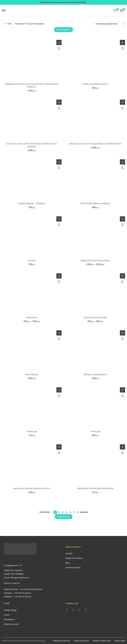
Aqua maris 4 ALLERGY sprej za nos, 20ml (32, 488)
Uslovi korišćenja (81, 641)
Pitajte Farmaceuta (74, 558)
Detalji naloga (10, 610)
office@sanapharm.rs (20, 578)
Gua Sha (32, 260)
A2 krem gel (32, 431)
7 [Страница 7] (74, 512)
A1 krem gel (95, 431)
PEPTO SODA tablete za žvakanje (95, 203)
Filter (8, 24)
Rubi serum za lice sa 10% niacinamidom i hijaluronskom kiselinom (32, 145)
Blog (67, 563)
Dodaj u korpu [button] (59, 42)
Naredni (84, 512)
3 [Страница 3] (59, 512)
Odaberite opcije (122, 219)
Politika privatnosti (61, 641)
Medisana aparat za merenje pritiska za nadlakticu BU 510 (95, 144)
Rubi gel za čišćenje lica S (95, 374)
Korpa (7, 615)
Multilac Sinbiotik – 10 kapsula (32, 203)
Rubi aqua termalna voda (95, 317)
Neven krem (32, 317)
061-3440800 (17, 574)
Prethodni (44, 512)
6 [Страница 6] (70, 512)
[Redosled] (109, 24)
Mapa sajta (120, 641)
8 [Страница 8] (78, 512)
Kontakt (69, 554)
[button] (59, 48)
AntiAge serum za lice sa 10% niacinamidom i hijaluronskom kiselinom (32, 85)
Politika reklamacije (102, 641)
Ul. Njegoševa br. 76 (13, 565)
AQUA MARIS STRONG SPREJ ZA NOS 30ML (95, 488)
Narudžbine (9, 619)
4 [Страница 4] (63, 512)
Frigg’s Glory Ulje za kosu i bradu (95, 260)
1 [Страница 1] (51, 512)
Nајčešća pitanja (73, 568)
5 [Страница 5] (67, 512)
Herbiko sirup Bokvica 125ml (95, 84)
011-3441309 (17, 570)
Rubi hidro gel (32, 374)
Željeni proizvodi (11, 624)
